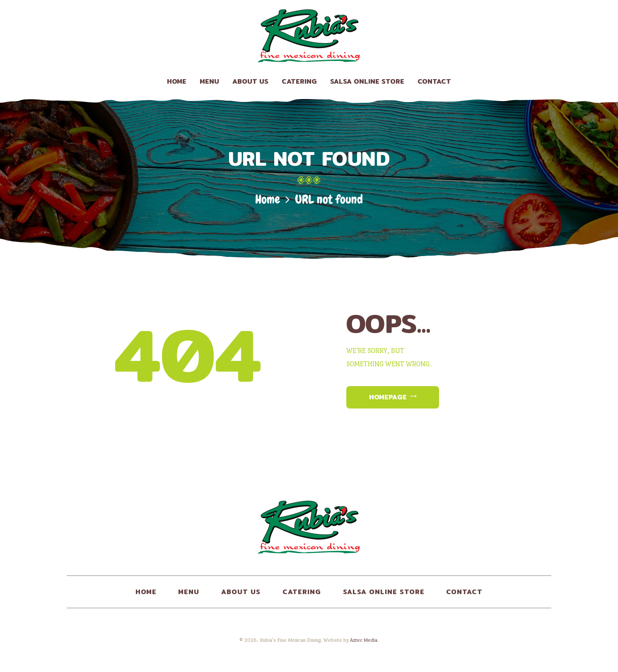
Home (268, 199)
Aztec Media (364, 640)
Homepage (388, 397)
